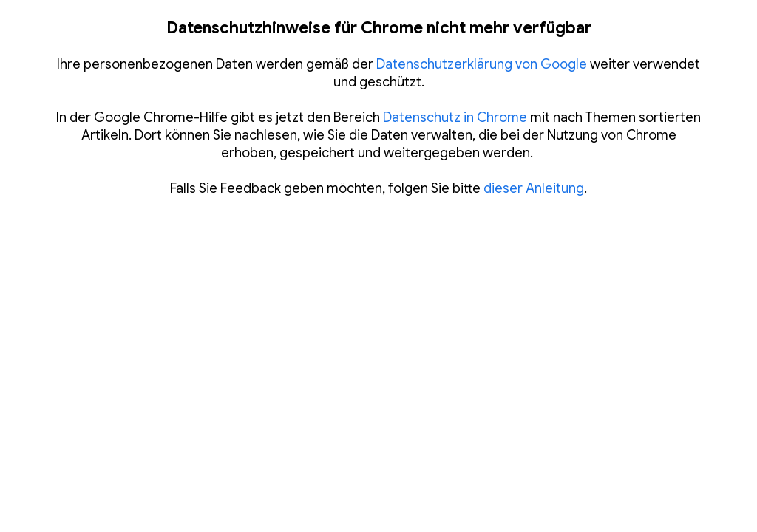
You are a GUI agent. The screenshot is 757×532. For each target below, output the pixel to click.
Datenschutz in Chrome (455, 117)
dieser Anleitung (534, 188)
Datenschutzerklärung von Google (482, 64)
